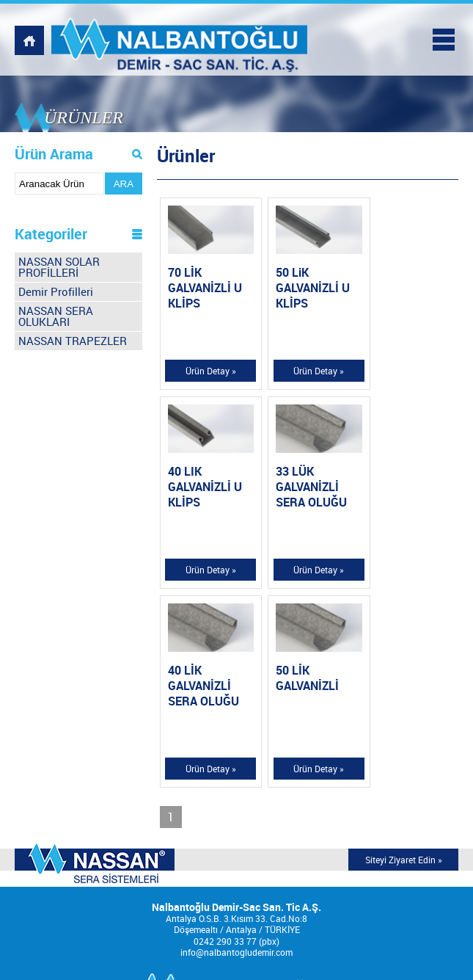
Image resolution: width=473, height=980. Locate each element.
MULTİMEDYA (237, 911)
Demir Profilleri (56, 291)
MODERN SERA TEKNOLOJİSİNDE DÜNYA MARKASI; (95, 661)
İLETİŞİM (236, 939)
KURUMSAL (237, 867)
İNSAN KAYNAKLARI (237, 925)
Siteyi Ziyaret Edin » (404, 656)
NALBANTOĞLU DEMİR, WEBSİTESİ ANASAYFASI (29, 40)
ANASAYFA (237, 853)
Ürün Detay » (207, 369)
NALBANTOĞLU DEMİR (183, 40)
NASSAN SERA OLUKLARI (56, 316)
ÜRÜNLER (237, 882)
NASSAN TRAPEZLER (73, 341)
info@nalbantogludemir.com (236, 749)
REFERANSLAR (237, 896)
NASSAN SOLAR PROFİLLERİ (59, 267)
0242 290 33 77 (225, 738)
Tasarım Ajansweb (357, 960)
